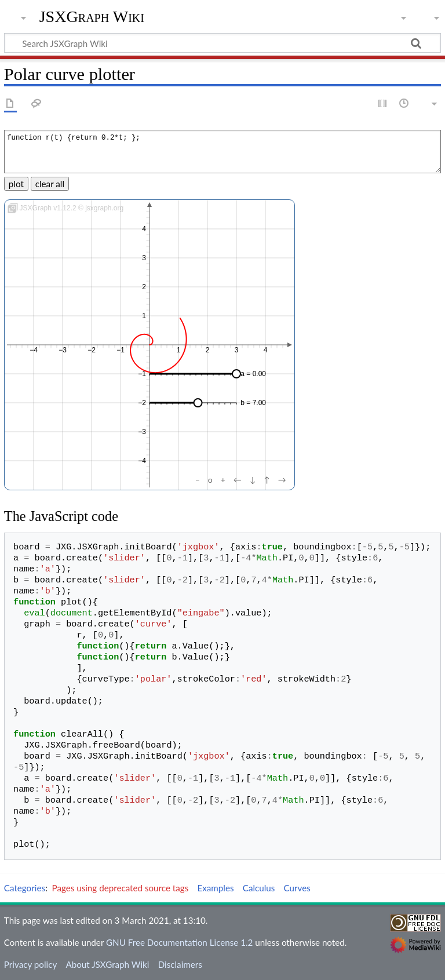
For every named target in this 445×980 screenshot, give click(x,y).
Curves (297, 888)
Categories (25, 888)
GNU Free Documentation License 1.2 (179, 942)
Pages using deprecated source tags (121, 888)
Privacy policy (30, 964)
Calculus (259, 888)
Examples (215, 888)
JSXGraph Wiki (92, 17)
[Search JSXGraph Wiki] (222, 43)
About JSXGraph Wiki (107, 964)
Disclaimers (180, 964)
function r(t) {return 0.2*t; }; (222, 152)
